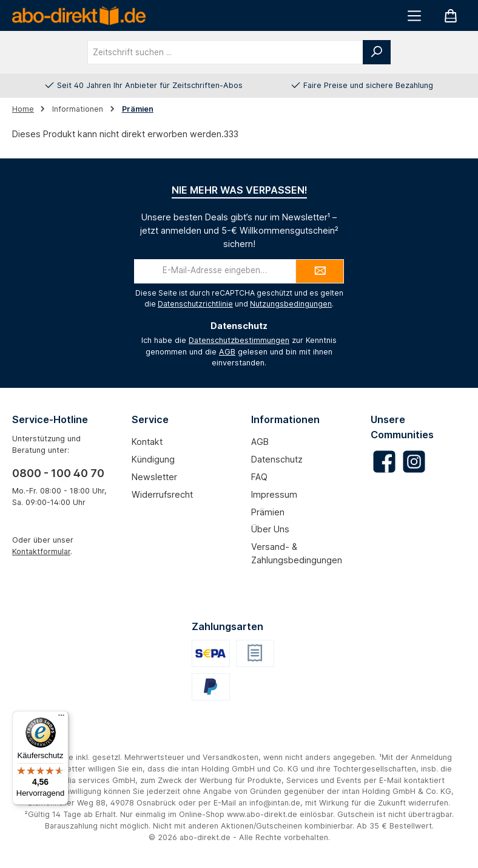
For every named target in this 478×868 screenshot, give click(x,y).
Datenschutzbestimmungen (239, 340)
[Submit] (320, 271)
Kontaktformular (41, 551)
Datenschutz (277, 459)
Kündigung (153, 459)
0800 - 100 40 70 (58, 473)
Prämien (268, 512)
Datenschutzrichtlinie (195, 304)
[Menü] (414, 15)
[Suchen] (377, 52)
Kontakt (147, 442)
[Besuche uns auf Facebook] (384, 462)
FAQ (259, 477)
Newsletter (154, 477)
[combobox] (225, 52)
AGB (227, 352)
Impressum (274, 494)
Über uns (270, 529)
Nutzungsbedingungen (291, 304)
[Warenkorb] (451, 15)
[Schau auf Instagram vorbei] (414, 462)
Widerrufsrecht (162, 494)
